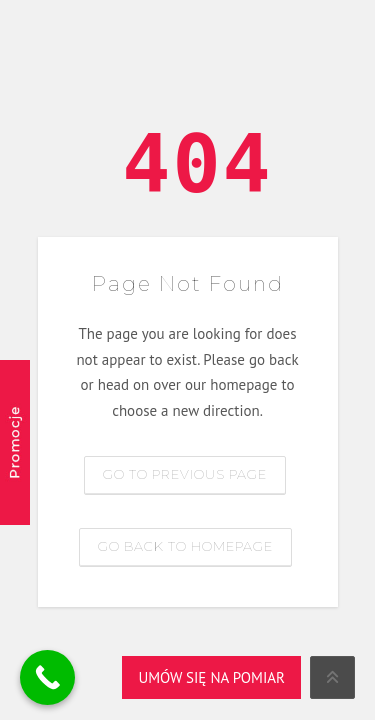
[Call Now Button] (47, 677)
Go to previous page (185, 474)
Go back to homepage (185, 546)
